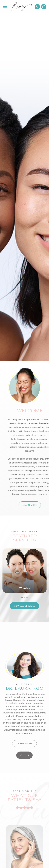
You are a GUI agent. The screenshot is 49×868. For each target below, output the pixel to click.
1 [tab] (22, 598)
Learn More (38, 505)
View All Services (25, 606)
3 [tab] (27, 598)
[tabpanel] (25, 571)
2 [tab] (25, 598)
